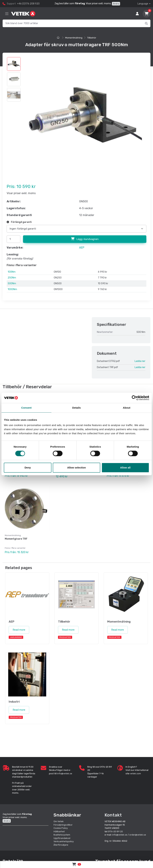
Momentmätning (74, 38)
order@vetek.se (138, 835)
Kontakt (113, 815)
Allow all (125, 468)
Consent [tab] (26, 408)
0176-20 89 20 (115, 831)
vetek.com (135, 774)
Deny (28, 468)
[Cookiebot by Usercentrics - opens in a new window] (134, 398)
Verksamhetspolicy (64, 841)
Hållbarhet (59, 831)
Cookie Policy (61, 828)
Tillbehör (92, 38)
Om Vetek (59, 821)
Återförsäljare (61, 845)
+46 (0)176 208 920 (28, 4)
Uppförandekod (62, 838)
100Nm (12, 272)
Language (143, 4)
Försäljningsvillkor (63, 825)
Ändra (116, 4)
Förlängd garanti (19, 222)
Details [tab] (77, 408)
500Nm (12, 283)
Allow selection (76, 468)
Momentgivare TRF (16, 539)
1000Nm (12, 289)
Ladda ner (140, 361)
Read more (19, 630)
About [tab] (127, 408)
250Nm (12, 278)
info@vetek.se (65, 774)
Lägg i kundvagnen (85, 239)
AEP (82, 248)
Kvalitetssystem (62, 835)
